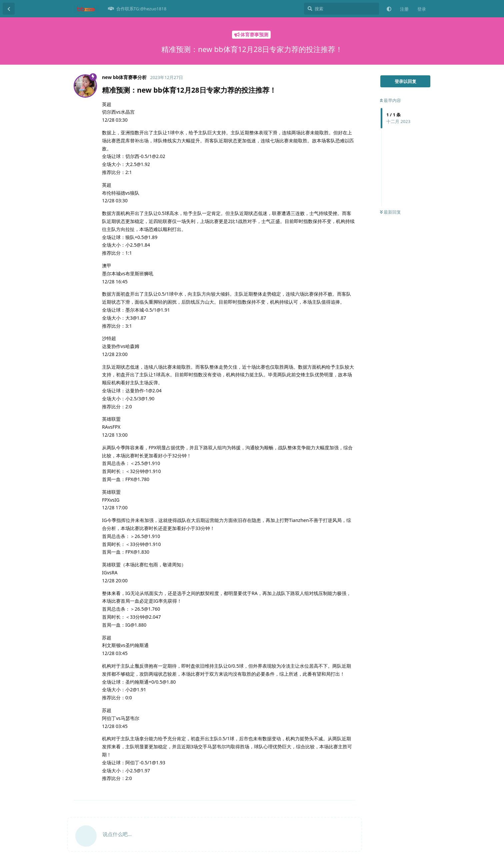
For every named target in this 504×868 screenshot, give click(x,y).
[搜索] (341, 9)
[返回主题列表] (9, 9)
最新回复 (390, 212)
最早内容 (390, 100)
